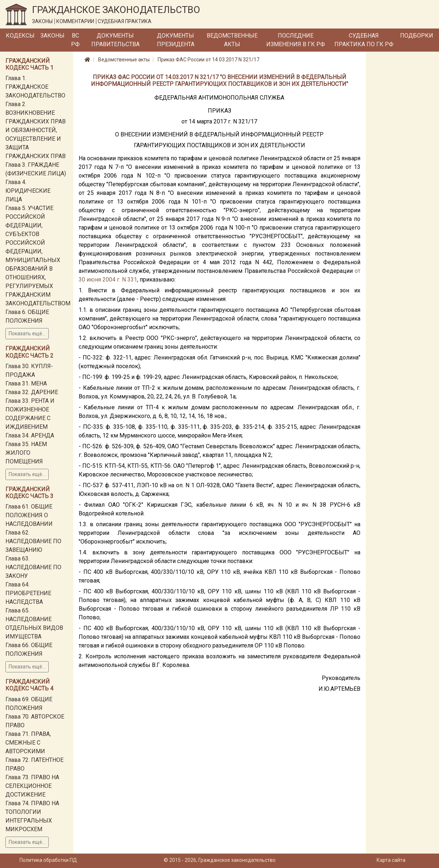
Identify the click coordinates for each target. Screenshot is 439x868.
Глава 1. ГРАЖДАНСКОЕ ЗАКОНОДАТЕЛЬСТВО (35, 87)
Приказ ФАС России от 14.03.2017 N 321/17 (208, 60)
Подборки (417, 36)
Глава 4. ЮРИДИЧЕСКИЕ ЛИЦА (28, 191)
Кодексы (20, 36)
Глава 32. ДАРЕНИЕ (32, 392)
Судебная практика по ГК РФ (364, 40)
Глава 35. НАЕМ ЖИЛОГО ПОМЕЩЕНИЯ (26, 453)
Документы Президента (176, 40)
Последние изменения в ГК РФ (296, 40)
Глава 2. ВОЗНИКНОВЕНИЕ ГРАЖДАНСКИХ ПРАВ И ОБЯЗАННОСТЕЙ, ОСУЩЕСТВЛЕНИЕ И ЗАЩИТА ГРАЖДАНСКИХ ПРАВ (36, 130)
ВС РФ (75, 40)
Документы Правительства (115, 40)
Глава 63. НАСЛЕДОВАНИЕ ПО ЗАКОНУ (33, 567)
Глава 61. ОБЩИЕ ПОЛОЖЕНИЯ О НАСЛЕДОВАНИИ (29, 515)
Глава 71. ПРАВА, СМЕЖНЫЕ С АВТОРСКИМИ (28, 743)
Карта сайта (391, 860)
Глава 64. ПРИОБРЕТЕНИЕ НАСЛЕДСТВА (28, 593)
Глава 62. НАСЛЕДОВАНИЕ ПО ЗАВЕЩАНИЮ (33, 541)
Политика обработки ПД (48, 860)
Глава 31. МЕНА (26, 383)
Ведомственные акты (232, 40)
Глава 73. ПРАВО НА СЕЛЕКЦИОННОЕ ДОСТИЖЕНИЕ (32, 786)
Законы (52, 36)
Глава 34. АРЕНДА (30, 435)
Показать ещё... (27, 333)
